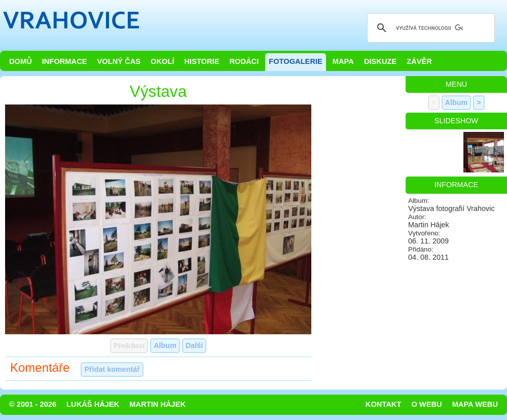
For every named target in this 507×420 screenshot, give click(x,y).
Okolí (162, 61)
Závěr (419, 61)
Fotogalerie (296, 61)
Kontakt (384, 404)
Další (194, 345)
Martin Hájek (157, 404)
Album (165, 345)
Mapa (343, 61)
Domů (21, 61)
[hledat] (429, 28)
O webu (426, 404)
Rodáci (244, 61)
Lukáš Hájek (93, 404)
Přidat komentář (112, 369)
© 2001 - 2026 (33, 404)
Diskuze (380, 61)
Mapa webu (475, 404)
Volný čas (119, 61)
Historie (202, 61)
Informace (65, 61)
